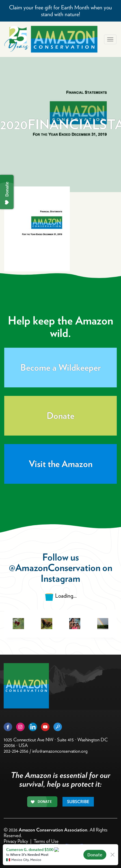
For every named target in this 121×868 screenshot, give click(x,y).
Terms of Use (46, 841)
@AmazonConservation (55, 567)
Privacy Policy (16, 841)
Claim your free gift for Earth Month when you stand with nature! (60, 11)
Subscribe (78, 802)
